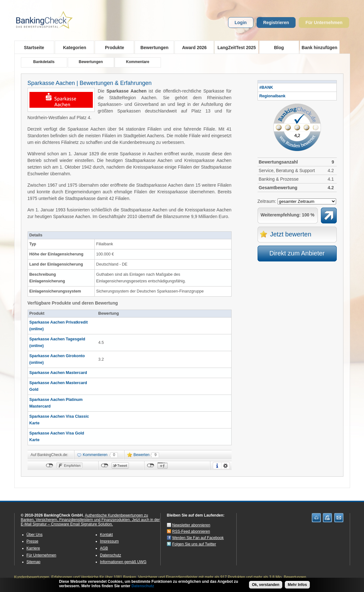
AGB (104, 548)
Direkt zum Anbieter (297, 253)
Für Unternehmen (324, 23)
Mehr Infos (297, 585)
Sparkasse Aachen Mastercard (58, 373)
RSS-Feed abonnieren (191, 531)
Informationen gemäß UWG (123, 562)
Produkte (113, 47)
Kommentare (138, 62)
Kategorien (73, 47)
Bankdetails (44, 62)
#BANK (266, 87)
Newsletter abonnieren (191, 525)
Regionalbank (273, 96)
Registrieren (276, 23)
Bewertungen (153, 47)
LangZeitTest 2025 (235, 47)
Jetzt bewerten (291, 234)
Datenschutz (111, 555)
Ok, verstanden (266, 585)
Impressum (109, 541)
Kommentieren (95, 455)
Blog (279, 48)
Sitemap (34, 562)
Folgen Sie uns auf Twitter (194, 544)
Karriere (33, 548)
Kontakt (107, 535)
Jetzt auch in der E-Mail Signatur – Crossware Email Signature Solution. (90, 522)
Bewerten (141, 455)
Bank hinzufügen (319, 48)
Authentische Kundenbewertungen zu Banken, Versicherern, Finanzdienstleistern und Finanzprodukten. (85, 518)
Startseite (34, 48)
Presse (32, 541)
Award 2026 (192, 47)
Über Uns (35, 535)
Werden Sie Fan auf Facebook (198, 538)
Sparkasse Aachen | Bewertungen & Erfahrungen (90, 83)
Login (241, 23)
